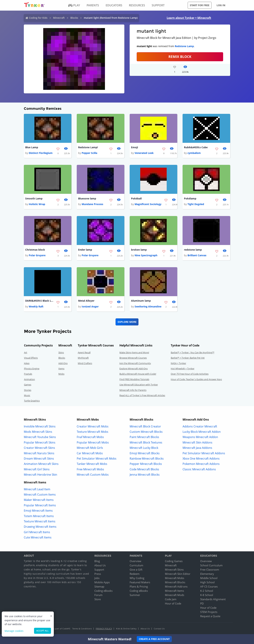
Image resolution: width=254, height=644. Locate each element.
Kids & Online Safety (126, 629)
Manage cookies (14, 631)
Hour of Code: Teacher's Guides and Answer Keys (196, 379)
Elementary (207, 574)
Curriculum (136, 565)
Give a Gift (136, 570)
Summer (135, 595)
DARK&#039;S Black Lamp (39, 301)
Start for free (200, 5)
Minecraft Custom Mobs (93, 475)
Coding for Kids (38, 18)
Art (26, 352)
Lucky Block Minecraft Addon (202, 432)
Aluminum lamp (141, 301)
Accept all (43, 631)
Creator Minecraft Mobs (93, 426)
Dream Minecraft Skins (39, 459)
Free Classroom (210, 570)
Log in (221, 5)
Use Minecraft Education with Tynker (139, 385)
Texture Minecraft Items (40, 521)
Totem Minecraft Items (39, 516)
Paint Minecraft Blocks (144, 437)
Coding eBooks (103, 591)
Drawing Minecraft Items (40, 527)
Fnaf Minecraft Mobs (90, 437)
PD (202, 603)
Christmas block (35, 250)
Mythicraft (83, 358)
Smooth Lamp (34, 198)
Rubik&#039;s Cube (196, 147)
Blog (97, 561)
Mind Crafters (85, 363)
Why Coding (137, 578)
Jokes (27, 363)
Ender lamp (85, 250)
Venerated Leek (144, 153)
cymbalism (194, 153)
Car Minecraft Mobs (90, 453)
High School (207, 582)
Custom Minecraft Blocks (146, 432)
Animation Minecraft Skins (41, 464)
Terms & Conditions (82, 629)
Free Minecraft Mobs (90, 469)
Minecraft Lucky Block (144, 448)
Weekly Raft (36, 306)
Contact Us (159, 629)
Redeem (135, 574)
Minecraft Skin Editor (178, 574)
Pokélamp (190, 198)
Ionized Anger (90, 306)
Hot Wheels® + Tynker (183, 369)
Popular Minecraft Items (40, 505)
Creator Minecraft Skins (39, 448)
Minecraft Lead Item (37, 489)
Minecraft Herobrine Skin (40, 475)
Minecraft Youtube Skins (40, 437)
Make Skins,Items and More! (134, 352)
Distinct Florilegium (41, 153)
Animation (29, 379)
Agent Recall (84, 352)
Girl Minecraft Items (37, 532)
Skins (61, 352)
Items (61, 369)
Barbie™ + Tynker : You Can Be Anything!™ (193, 352)
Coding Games (174, 561)
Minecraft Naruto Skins (39, 453)
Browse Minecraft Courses (133, 358)
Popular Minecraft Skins (40, 442)
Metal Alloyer (86, 301)
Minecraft (59, 18)
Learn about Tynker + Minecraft (189, 18)
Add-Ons (63, 363)
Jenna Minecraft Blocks (145, 475)
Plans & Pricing (139, 586)
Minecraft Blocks (175, 582)
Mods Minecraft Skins (38, 432)
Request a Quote (210, 616)
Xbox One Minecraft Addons (201, 459)
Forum (98, 595)
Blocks (74, 18)
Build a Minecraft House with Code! (138, 374)
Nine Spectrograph (146, 255)
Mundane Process (92, 204)
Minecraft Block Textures (146, 442)
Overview (135, 561)
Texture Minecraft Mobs (93, 432)
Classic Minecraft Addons (199, 469)
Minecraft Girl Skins (37, 469)
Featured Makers (140, 582)
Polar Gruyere (37, 255)
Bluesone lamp (87, 198)
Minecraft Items (174, 591)
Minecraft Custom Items (40, 495)
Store (98, 599)
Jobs (97, 578)
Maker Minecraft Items (39, 500)
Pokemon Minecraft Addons (201, 464)
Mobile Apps (102, 582)
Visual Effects (31, 358)
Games (28, 385)
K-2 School (207, 591)
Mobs (61, 374)
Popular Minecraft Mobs (93, 442)
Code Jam (171, 599)
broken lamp (139, 250)
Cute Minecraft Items (38, 537)
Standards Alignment (213, 599)
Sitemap (99, 586)
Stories (28, 390)
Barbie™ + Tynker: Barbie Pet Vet (188, 358)
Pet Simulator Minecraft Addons (204, 453)
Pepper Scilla (89, 153)
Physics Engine (32, 369)
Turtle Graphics (32, 401)
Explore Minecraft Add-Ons (134, 369)
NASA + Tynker (178, 363)
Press (98, 574)
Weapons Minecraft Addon (200, 437)
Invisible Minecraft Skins (40, 426)
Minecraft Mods (175, 595)
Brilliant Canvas (197, 255)
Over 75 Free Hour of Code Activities (190, 374)
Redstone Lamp (184, 46)
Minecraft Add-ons (176, 586)
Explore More (127, 322)
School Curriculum (211, 565)
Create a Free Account (154, 639)
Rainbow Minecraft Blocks (147, 459)
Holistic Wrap (37, 204)
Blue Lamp (32, 147)
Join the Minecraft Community (135, 363)
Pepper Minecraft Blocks (146, 464)
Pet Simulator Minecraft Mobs (97, 459)
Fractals (28, 374)
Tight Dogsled (196, 204)
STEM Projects (209, 612)
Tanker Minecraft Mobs (92, 464)
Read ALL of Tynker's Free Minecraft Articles (142, 395)
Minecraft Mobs (175, 578)
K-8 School (207, 595)
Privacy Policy (104, 629)
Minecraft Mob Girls (90, 448)
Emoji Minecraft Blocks (145, 453)
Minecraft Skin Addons (197, 442)
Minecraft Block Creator (145, 426)
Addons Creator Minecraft (200, 426)
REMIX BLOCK (180, 57)
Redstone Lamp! (88, 147)
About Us (100, 565)
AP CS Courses (209, 586)
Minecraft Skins (174, 570)
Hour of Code (173, 603)
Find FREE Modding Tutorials (134, 379)
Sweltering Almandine (148, 306)
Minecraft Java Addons (197, 448)
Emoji (134, 147)
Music (27, 395)
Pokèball (136, 198)
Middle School (209, 578)
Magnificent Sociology (148, 204)
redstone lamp (193, 250)
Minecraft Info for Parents (133, 390)
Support (99, 570)
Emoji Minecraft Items (38, 511)
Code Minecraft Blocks (144, 469)
